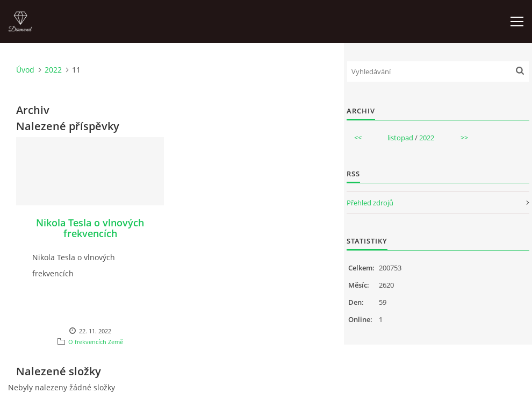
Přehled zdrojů (370, 203)
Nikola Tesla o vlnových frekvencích (90, 228)
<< (358, 138)
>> (464, 138)
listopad (400, 138)
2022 (53, 70)
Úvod (25, 70)
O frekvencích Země (96, 342)
